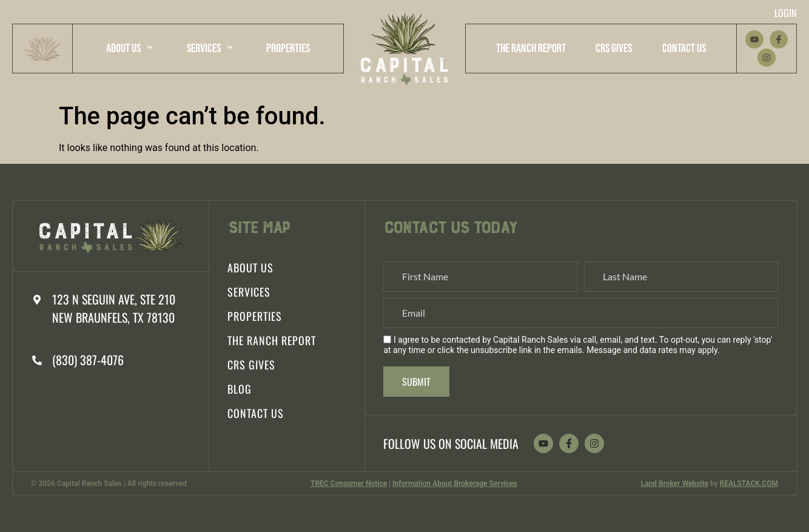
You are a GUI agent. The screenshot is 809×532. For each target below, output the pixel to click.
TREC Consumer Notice (349, 483)
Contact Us (684, 49)
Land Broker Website (675, 483)
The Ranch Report (531, 49)
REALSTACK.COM (749, 483)
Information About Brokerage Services (455, 483)
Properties (288, 49)
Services (210, 47)
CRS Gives (614, 49)
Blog (240, 389)
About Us (129, 47)
